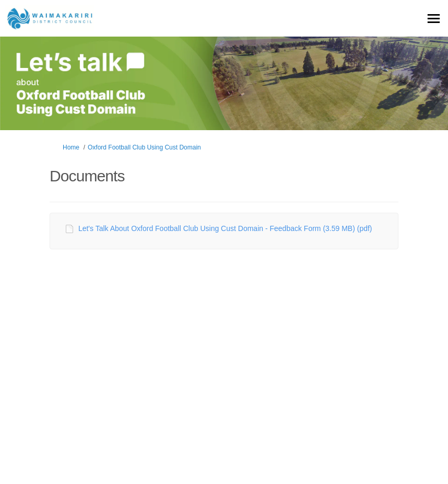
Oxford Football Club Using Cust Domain (144, 147)
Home (71, 147)
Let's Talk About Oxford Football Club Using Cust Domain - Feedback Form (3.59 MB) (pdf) (225, 228)
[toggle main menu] (434, 19)
